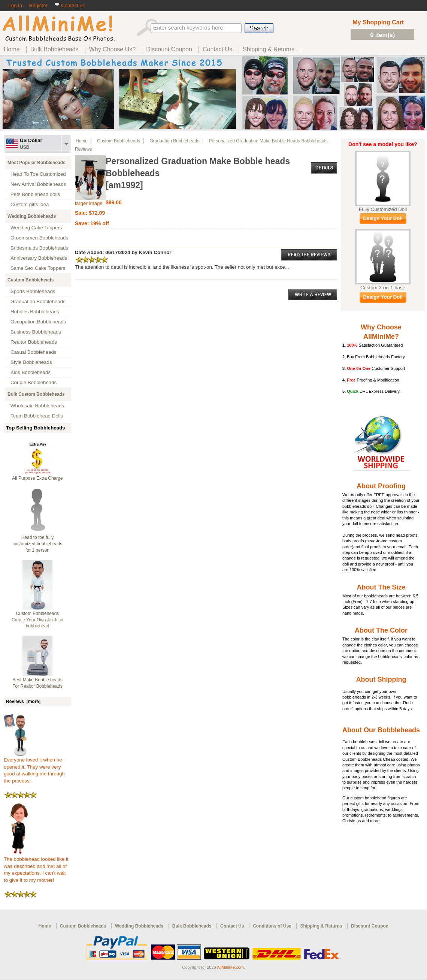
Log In (15, 5)
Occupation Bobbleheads (38, 322)
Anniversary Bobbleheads (39, 258)
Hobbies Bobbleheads (35, 312)
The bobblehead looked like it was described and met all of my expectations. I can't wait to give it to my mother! (36, 867)
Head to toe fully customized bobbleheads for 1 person (38, 544)
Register (38, 5)
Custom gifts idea (30, 204)
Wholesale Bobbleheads (37, 406)
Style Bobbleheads (31, 362)
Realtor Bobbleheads (34, 342)
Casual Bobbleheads (33, 352)
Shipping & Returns (321, 926)
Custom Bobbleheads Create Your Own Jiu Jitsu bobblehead (37, 620)
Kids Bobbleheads (31, 372)
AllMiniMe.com (230, 967)
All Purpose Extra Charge (37, 478)
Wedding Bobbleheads (32, 216)
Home (82, 141)
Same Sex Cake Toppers (38, 268)
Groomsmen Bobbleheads (39, 238)
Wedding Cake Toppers (36, 228)
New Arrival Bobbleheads (38, 184)
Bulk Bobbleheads (192, 926)
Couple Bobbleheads (34, 382)
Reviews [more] (23, 702)
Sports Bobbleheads (33, 291)
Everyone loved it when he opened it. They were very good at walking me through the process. (34, 768)
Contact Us (232, 926)
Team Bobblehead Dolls (37, 416)
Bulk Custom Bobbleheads (36, 394)
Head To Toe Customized (38, 174)
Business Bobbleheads (36, 332)
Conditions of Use (272, 926)
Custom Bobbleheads (31, 280)
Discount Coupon (370, 926)
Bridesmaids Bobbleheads (39, 248)
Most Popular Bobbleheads (37, 163)
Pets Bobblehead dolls (35, 194)
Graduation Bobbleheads (38, 301)
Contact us (69, 5)
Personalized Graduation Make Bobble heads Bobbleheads (268, 141)
